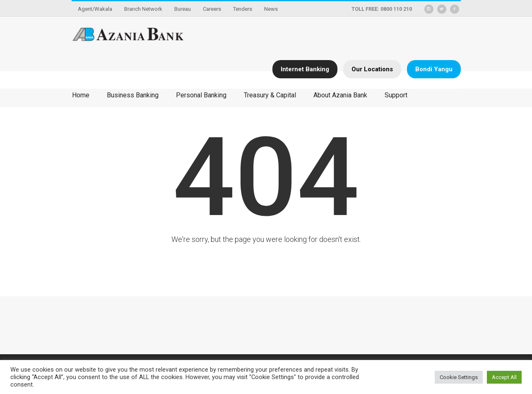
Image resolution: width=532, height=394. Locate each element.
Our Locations (372, 69)
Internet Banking (305, 69)
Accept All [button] (504, 377)
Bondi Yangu (434, 69)
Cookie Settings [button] (459, 377)
